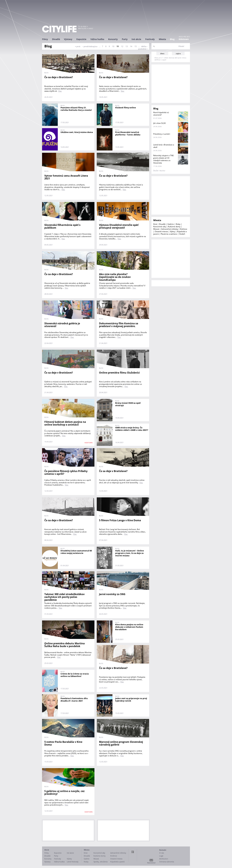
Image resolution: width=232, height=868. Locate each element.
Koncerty (113, 39)
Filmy (45, 39)
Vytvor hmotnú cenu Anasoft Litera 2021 (66, 177)
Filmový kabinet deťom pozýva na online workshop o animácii (65, 423)
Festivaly (150, 39)
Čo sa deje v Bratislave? (59, 77)
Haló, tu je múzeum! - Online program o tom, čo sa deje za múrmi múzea (130, 553)
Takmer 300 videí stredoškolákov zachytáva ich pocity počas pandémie (64, 597)
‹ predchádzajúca (90, 46)
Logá (161, 856)
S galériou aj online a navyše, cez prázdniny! (64, 793)
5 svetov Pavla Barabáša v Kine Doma (63, 743)
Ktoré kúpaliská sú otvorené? (161, 114)
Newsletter (151, 863)
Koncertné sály (160, 227)
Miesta (162, 39)
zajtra (178, 53)
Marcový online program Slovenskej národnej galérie (121, 743)
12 (122, 46)
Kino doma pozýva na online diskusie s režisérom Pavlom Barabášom (129, 627)
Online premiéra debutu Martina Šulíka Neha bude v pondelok (65, 645)
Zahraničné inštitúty (170, 229)
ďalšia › (144, 46)
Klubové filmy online (126, 108)
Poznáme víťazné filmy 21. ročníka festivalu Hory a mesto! (76, 109)
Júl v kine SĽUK (159, 123)
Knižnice (184, 229)
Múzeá (156, 229)
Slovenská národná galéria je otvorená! (62, 325)
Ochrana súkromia (167, 862)
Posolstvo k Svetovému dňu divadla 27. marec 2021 (74, 700)
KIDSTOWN (89, 443)
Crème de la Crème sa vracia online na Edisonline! (75, 675)
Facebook (133, 852)
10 (113, 46)
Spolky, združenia (101, 862)
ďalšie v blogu (159, 171)
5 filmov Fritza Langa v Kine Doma (120, 520)
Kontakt (163, 850)
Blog (172, 39)
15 (136, 46)
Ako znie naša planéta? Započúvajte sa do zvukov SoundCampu (115, 277)
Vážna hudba (97, 39)
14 (131, 46)
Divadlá (56, 39)
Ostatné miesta (161, 231)
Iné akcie (136, 39)
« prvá (78, 46)
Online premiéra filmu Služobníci (119, 373)
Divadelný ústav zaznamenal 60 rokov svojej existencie (76, 552)
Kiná (155, 224)
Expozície (81, 39)
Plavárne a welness (169, 234)
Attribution (164, 859)
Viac (60, 91)
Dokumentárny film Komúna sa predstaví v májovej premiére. (119, 325)
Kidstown (184, 39)
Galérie (171, 224)
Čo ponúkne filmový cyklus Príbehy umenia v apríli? (66, 473)
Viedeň (182, 234)
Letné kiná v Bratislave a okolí (164, 146)
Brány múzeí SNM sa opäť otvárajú (128, 404)
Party (125, 39)
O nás (162, 853)
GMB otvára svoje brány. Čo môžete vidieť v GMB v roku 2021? (132, 429)
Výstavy (68, 39)
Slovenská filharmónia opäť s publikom (62, 226)
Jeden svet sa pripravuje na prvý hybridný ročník (131, 700)
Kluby (178, 224)
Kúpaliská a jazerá (117, 862)
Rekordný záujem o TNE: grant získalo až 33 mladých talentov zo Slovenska (164, 159)
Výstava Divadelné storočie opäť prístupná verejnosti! (119, 226)
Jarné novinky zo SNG (112, 594)
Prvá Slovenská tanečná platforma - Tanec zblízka (128, 133)
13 (127, 46)
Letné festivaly (73, 862)
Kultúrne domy (174, 227)
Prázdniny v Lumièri (162, 134)
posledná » (143, 49)
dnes (162, 53)
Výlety (172, 231)
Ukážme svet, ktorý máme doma (77, 132)
